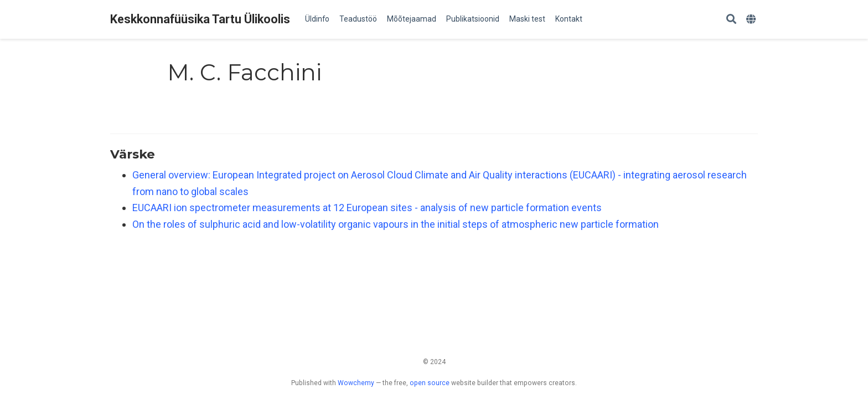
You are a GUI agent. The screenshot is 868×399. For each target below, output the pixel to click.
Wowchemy (356, 383)
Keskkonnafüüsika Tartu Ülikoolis (200, 19)
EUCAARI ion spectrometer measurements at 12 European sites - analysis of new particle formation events (367, 208)
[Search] (731, 20)
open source (430, 383)
